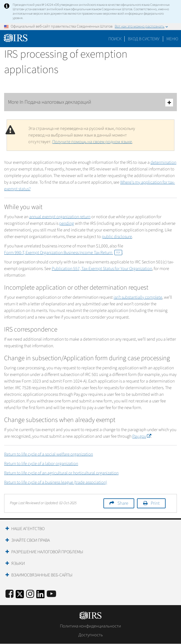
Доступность (91, 635)
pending (67, 223)
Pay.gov (142, 436)
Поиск (115, 39)
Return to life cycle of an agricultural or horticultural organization (61, 473)
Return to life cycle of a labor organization (41, 464)
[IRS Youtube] (51, 594)
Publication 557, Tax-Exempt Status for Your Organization (102, 269)
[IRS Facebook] (9, 594)
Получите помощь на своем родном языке (92, 142)
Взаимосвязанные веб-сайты (42, 575)
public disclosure (117, 237)
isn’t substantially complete (138, 297)
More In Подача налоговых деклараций (91, 102)
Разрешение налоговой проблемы (47, 552)
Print (155, 503)
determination (163, 162)
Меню (172, 39)
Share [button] (123, 503)
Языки (18, 563)
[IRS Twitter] (20, 596)
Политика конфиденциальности (91, 626)
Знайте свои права (31, 540)
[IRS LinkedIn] (40, 596)
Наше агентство (28, 529)
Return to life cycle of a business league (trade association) (56, 482)
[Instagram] (30, 594)
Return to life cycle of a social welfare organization (49, 454)
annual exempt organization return (60, 217)
